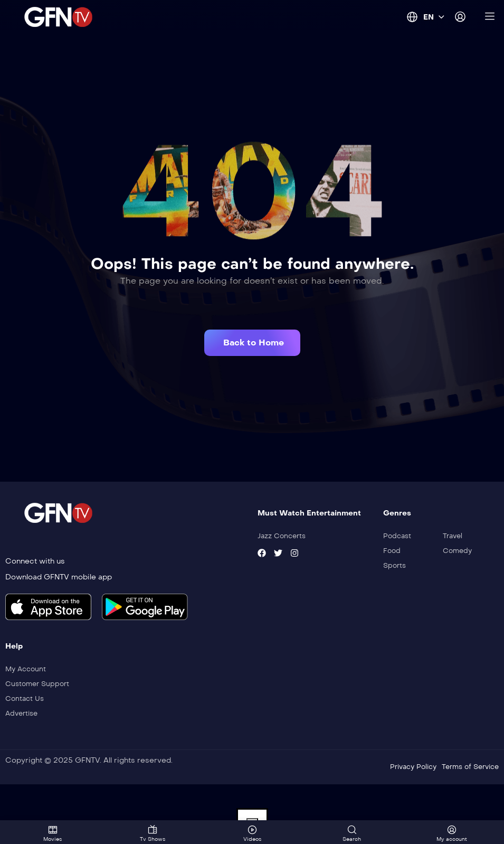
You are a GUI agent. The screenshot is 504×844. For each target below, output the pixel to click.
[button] (252, 343)
